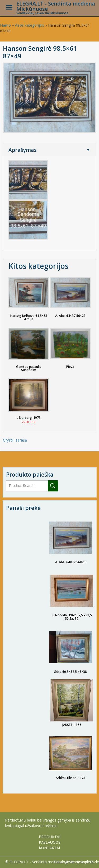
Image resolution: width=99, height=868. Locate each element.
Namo (5, 25)
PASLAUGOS (50, 842)
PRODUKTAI (49, 837)
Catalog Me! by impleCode (77, 862)
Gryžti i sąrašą (15, 440)
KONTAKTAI (49, 848)
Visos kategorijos (29, 25)
